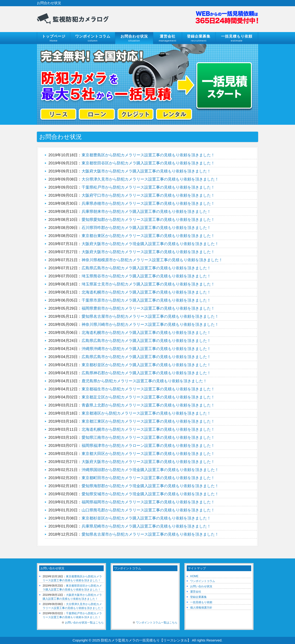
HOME (194, 576)
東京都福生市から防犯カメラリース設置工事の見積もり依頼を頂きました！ (148, 389)
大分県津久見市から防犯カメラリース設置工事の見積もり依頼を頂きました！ (150, 179)
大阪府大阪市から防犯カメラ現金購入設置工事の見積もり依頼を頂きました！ (150, 244)
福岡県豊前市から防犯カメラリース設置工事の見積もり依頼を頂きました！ (148, 308)
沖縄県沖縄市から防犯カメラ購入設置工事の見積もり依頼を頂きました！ (146, 349)
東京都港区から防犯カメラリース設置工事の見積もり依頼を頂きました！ (146, 413)
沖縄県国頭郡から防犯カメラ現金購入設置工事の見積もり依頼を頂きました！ (150, 470)
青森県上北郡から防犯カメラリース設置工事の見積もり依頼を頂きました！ (148, 405)
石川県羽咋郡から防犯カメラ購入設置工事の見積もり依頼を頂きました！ (146, 228)
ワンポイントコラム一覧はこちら (157, 623)
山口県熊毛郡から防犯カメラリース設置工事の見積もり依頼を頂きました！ (148, 510)
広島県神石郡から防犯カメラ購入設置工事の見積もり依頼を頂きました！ (146, 373)
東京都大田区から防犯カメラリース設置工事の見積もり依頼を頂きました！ (148, 454)
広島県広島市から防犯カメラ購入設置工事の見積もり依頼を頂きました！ (146, 268)
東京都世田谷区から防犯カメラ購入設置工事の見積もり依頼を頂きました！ (148, 163)
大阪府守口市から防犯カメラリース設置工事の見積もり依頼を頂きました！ (148, 195)
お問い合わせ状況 (201, 586)
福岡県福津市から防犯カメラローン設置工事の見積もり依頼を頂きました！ (148, 446)
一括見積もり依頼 (201, 602)
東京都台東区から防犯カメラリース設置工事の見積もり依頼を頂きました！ (148, 236)
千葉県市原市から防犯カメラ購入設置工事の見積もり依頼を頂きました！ (146, 300)
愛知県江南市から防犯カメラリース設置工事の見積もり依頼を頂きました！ (148, 438)
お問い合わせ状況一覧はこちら (84, 623)
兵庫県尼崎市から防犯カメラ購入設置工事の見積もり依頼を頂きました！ (146, 526)
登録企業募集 (198, 597)
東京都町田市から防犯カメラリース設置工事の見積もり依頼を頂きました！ (148, 478)
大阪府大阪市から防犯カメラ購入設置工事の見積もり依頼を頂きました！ (146, 171)
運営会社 (196, 592)
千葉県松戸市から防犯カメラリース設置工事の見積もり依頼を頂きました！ (148, 187)
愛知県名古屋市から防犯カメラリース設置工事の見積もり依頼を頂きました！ (150, 316)
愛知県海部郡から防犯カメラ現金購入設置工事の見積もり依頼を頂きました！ (150, 486)
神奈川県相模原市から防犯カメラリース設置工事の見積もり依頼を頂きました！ (152, 260)
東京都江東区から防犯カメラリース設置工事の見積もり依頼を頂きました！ (148, 421)
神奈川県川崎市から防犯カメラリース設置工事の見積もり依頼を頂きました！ (150, 325)
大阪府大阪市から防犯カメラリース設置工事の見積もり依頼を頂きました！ (148, 252)
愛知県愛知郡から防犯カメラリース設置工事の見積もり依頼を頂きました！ (148, 220)
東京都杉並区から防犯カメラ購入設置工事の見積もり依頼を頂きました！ (146, 365)
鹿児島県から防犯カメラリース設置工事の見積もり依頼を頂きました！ (144, 381)
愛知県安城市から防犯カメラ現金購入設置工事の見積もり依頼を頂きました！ (150, 494)
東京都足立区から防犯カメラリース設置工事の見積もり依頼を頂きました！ (148, 397)
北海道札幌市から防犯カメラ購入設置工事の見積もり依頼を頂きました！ (146, 292)
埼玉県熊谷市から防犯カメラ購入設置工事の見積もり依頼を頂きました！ (146, 276)
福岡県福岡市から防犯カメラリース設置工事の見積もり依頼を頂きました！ (148, 502)
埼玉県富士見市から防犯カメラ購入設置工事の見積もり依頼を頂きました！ (148, 284)
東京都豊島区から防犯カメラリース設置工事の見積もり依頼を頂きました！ (148, 155)
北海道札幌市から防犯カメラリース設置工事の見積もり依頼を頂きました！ (148, 429)
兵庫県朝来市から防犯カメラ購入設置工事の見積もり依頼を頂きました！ (146, 212)
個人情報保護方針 (201, 608)
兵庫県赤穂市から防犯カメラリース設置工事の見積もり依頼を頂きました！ (148, 203)
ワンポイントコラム (203, 581)
